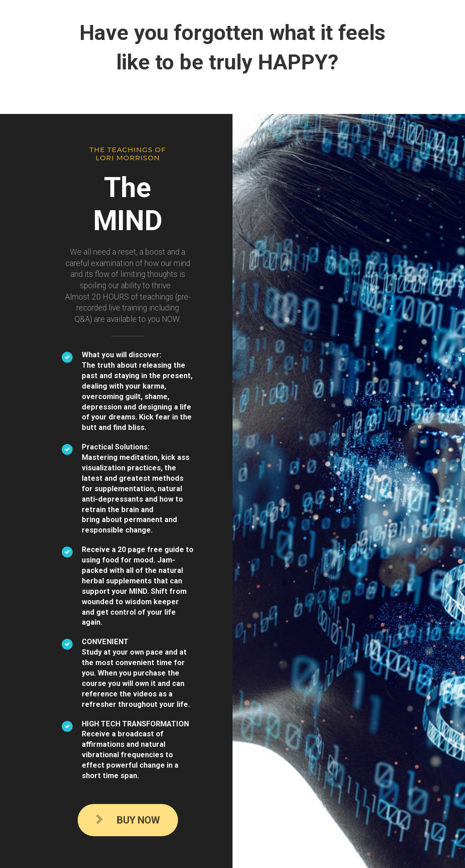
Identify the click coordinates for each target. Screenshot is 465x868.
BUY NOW (128, 820)
